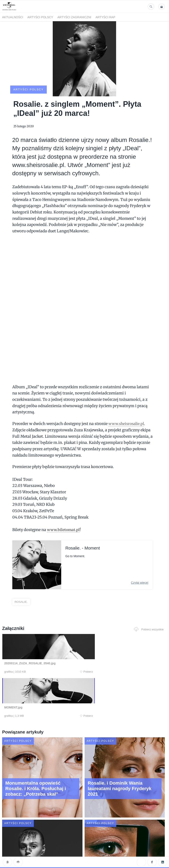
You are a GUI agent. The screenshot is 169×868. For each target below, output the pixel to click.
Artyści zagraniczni (74, 17)
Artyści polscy (40, 17)
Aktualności (13, 17)
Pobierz (46, 660)
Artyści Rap (105, 17)
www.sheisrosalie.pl (127, 412)
